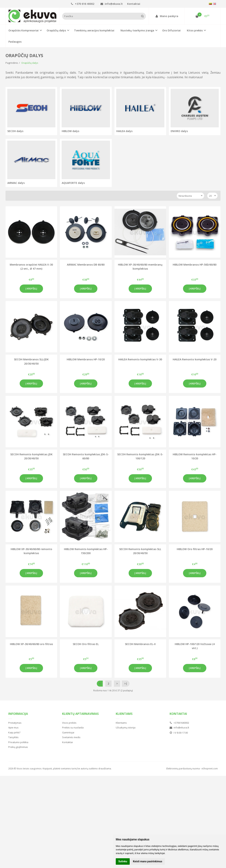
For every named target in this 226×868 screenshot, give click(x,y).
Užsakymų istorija (126, 727)
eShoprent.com (210, 769)
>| (126, 684)
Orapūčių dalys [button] (56, 30)
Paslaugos (15, 42)
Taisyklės (13, 737)
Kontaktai (134, 4)
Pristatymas (15, 723)
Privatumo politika (18, 742)
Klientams (124, 714)
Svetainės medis (71, 737)
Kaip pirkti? (14, 732)
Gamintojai (68, 732)
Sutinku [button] (123, 861)
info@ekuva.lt (112, 4)
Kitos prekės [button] (195, 30)
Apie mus (13, 727)
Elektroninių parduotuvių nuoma (183, 769)
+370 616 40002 (82, 4)
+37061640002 (179, 723)
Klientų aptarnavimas (80, 714)
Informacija (18, 714)
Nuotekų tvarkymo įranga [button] (137, 30)
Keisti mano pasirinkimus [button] (148, 861)
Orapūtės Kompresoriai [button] (24, 30)
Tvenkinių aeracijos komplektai (94, 30)
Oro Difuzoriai (171, 30)
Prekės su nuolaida (73, 727)
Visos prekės (69, 723)
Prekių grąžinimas (18, 747)
